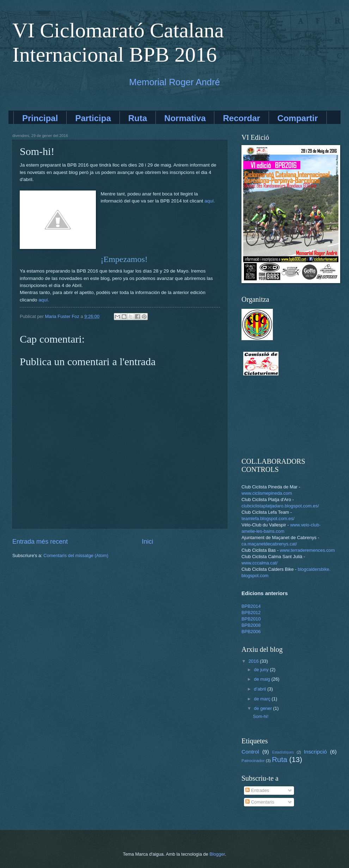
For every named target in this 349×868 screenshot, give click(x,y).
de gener (263, 708)
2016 (254, 661)
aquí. (210, 201)
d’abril (261, 689)
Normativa (185, 118)
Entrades (257, 790)
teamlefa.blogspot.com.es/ (268, 519)
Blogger (217, 854)
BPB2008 (251, 625)
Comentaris (260, 802)
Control (250, 752)
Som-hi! (261, 716)
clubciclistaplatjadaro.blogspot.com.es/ (280, 506)
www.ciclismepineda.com (267, 493)
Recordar (241, 118)
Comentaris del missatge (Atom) (76, 555)
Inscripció (315, 752)
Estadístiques (283, 752)
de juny (262, 670)
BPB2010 (251, 619)
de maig (262, 679)
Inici (148, 542)
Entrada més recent (40, 542)
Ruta (138, 118)
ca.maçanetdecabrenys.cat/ (269, 544)
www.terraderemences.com (307, 550)
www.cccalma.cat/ (259, 563)
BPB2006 (251, 632)
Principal (40, 118)
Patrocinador (253, 761)
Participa (93, 118)
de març (263, 699)
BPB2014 (251, 606)
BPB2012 (251, 613)
